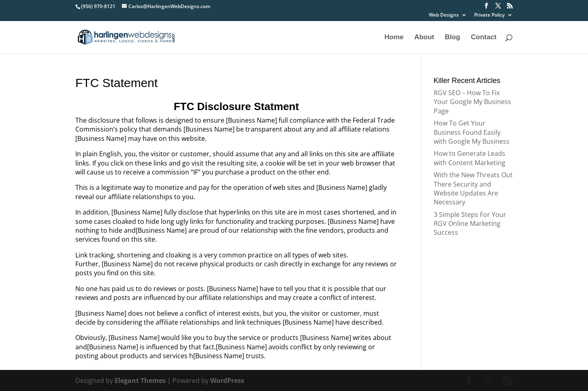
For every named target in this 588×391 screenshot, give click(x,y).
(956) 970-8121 (98, 6)
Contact (484, 38)
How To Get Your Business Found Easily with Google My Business (472, 132)
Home (394, 38)
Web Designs (444, 15)
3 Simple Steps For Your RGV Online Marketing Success (470, 224)
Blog (452, 38)
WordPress (227, 380)
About (424, 38)
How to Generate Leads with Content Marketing (470, 158)
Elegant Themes (140, 380)
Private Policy (489, 15)
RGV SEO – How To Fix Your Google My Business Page (472, 102)
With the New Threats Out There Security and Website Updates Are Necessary (473, 188)
